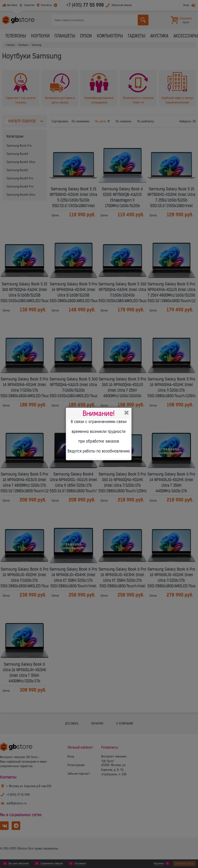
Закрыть (127, 413)
